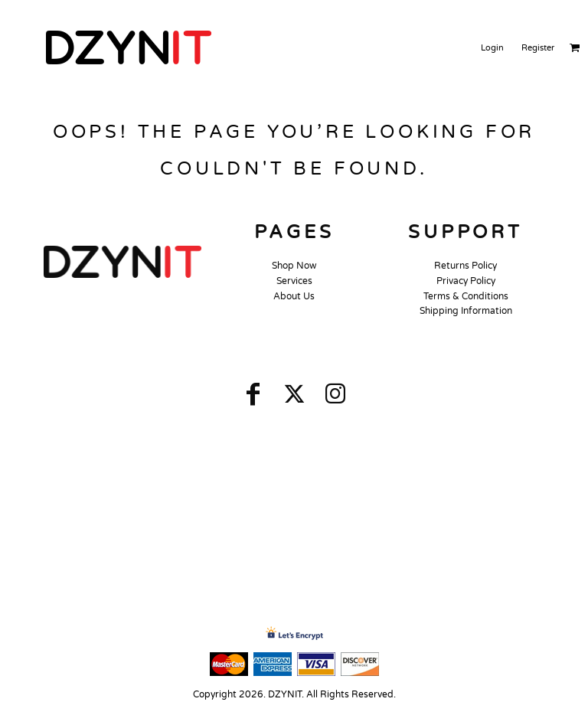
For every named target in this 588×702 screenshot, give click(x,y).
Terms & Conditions (466, 296)
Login (492, 48)
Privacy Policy (466, 281)
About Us (294, 296)
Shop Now (294, 266)
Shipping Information (466, 311)
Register (538, 48)
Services (294, 281)
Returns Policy (465, 266)
